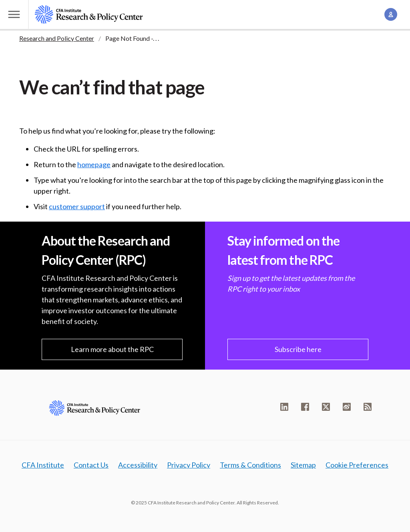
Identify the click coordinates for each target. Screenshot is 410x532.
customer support (77, 206)
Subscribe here (298, 349)
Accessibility (138, 465)
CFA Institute (43, 465)
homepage (94, 164)
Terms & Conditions (250, 465)
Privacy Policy (189, 465)
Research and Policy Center (57, 38)
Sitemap (303, 465)
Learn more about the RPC (112, 349)
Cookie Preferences (357, 465)
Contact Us (91, 465)
